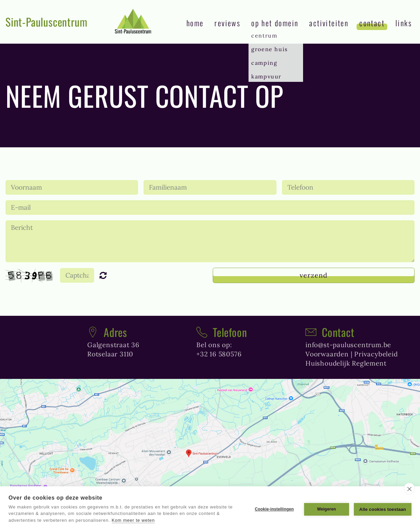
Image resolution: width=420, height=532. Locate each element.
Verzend (314, 275)
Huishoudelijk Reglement (346, 363)
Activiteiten (329, 23)
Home (195, 23)
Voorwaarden (327, 354)
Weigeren (326, 509)
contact (372, 23)
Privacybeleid (376, 354)
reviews (227, 23)
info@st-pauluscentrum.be (348, 345)
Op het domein (275, 23)
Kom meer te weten (133, 520)
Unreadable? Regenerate (106, 275)
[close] (409, 489)
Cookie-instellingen (274, 509)
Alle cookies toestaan (383, 509)
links (404, 23)
